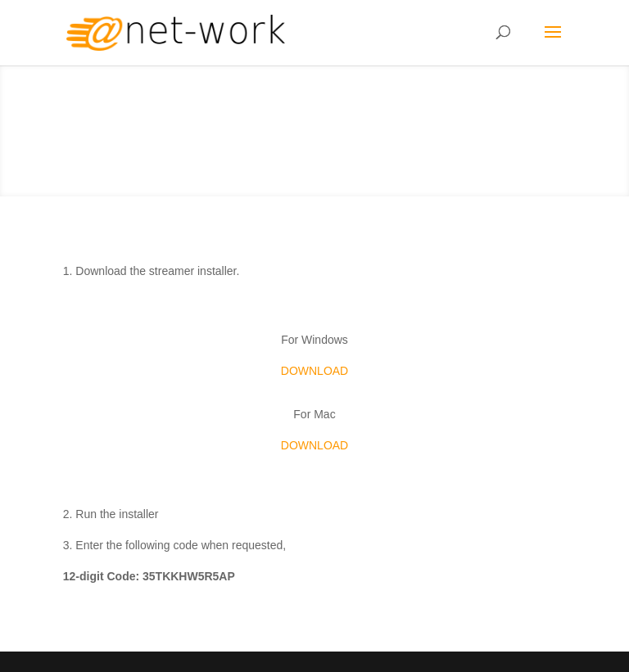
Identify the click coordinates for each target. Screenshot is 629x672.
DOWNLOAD (314, 371)
